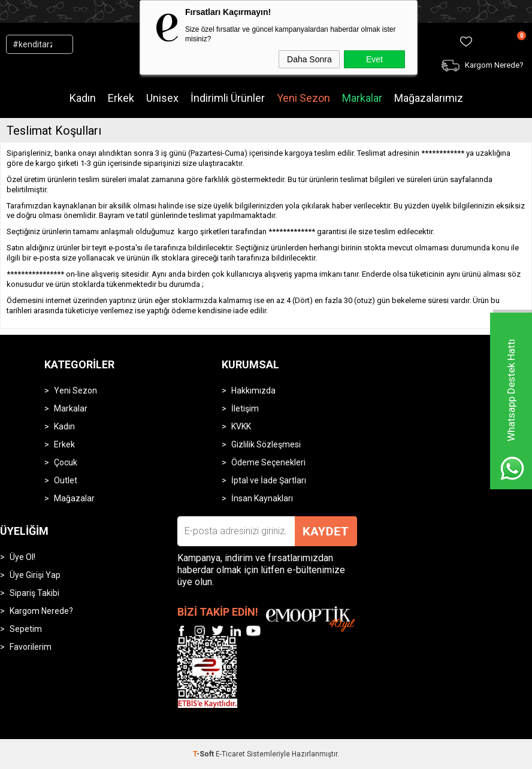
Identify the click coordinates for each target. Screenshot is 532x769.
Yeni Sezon (303, 98)
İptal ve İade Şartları (269, 480)
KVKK (241, 426)
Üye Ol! (22, 557)
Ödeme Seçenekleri (268, 462)
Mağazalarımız (429, 98)
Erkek (121, 98)
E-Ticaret (230, 754)
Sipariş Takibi (34, 593)
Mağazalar (74, 498)
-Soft (204, 754)
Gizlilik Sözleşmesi (266, 444)
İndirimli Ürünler (228, 98)
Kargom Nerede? (41, 611)
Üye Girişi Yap (35, 575)
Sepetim (26, 629)
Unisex (162, 98)
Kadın (83, 98)
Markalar (362, 98)
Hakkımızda (253, 390)
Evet (374, 59)
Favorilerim (31, 647)
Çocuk (66, 462)
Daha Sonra (309, 59)
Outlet (66, 480)
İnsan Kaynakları (262, 498)
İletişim (245, 408)
